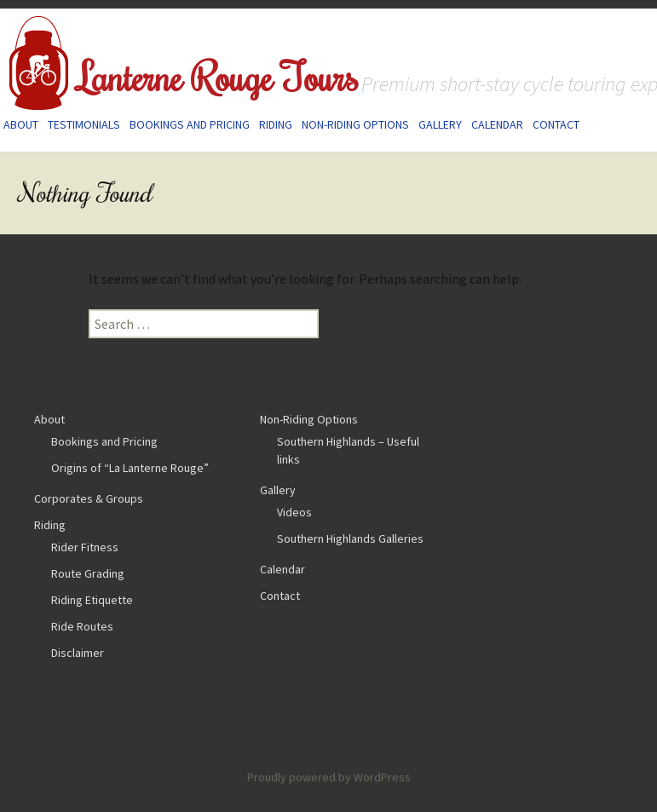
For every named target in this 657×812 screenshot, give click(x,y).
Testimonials (84, 124)
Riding (276, 124)
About (21, 124)
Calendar (497, 124)
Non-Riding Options (355, 124)
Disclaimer (78, 653)
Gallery (440, 124)
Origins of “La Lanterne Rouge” (130, 468)
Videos (294, 512)
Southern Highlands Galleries (350, 538)
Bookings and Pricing (190, 124)
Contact (556, 124)
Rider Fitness (85, 547)
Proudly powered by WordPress (329, 777)
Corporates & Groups (89, 498)
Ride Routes (82, 626)
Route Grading (88, 573)
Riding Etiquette (92, 600)
